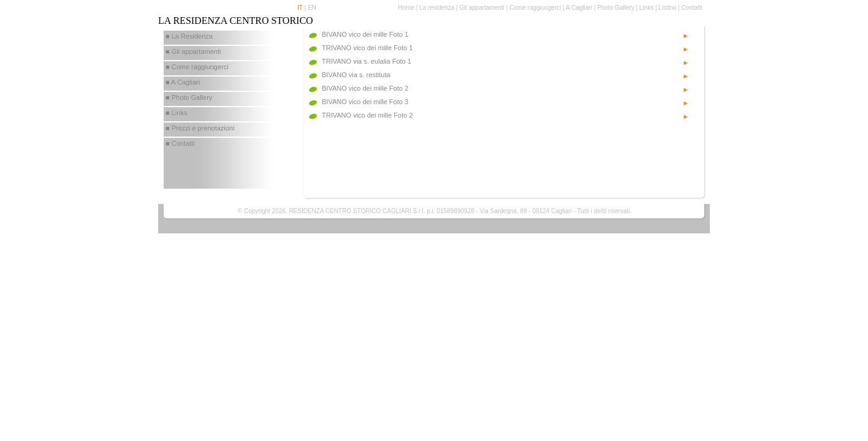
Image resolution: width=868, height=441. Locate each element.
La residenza (437, 8)
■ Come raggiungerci (197, 67)
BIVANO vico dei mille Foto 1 (365, 34)
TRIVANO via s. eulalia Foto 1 (367, 61)
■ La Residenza (189, 36)
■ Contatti (180, 143)
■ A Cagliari (183, 82)
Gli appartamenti (482, 8)
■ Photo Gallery (189, 97)
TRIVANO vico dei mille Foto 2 (367, 115)
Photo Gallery (616, 8)
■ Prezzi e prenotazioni (200, 128)
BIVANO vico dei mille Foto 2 (365, 88)
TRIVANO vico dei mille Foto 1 (367, 48)
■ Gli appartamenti (193, 51)
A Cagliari (579, 8)
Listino (667, 8)
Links (646, 8)
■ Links (176, 113)
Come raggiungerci (535, 8)
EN (312, 8)
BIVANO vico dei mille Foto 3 (365, 102)
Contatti (691, 8)
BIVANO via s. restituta (356, 75)
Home (406, 8)
